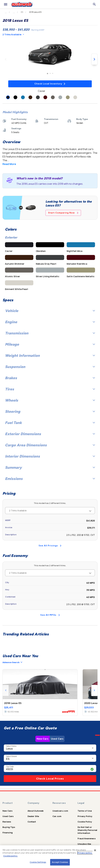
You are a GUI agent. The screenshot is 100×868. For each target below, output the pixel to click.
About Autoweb (36, 811)
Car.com (57, 816)
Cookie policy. (11, 856)
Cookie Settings (38, 862)
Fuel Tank (50, 423)
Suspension (50, 367)
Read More (9, 164)
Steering (50, 411)
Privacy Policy (85, 816)
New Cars (43, 739)
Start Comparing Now (63, 213)
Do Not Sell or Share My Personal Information (87, 830)
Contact (32, 822)
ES (22, 12)
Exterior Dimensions (50, 434)
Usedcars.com (60, 811)
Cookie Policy (85, 822)
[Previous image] (6, 59)
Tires (50, 389)
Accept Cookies (60, 862)
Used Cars (57, 739)
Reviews (7, 822)
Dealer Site (33, 816)
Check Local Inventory (50, 84)
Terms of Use (85, 811)
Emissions (50, 479)
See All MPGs (50, 615)
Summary (50, 467)
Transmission (50, 333)
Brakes (50, 378)
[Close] (95, 850)
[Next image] (94, 59)
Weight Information (50, 355)
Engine (50, 322)
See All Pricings (50, 546)
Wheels (50, 400)
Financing (8, 833)
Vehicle (50, 311)
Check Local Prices (50, 779)
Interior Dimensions (50, 456)
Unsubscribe (84, 844)
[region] (50, 857)
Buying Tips (9, 827)
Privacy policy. (85, 853)
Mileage (50, 344)
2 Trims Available (13, 34)
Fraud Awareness (87, 838)
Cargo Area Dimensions (50, 445)
